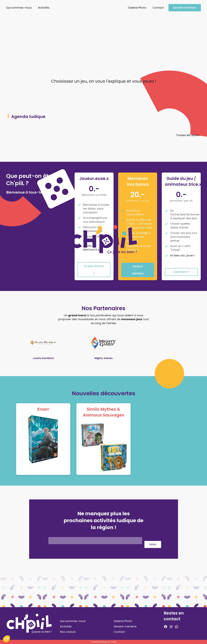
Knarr (43, 409)
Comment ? (181, 272)
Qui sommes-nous (19, 8)
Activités (44, 8)
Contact (158, 8)
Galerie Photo (137, 8)
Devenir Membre (138, 270)
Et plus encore (94, 269)
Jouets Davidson (43, 358)
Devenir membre (185, 8)
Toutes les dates (188, 136)
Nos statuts (68, 632)
